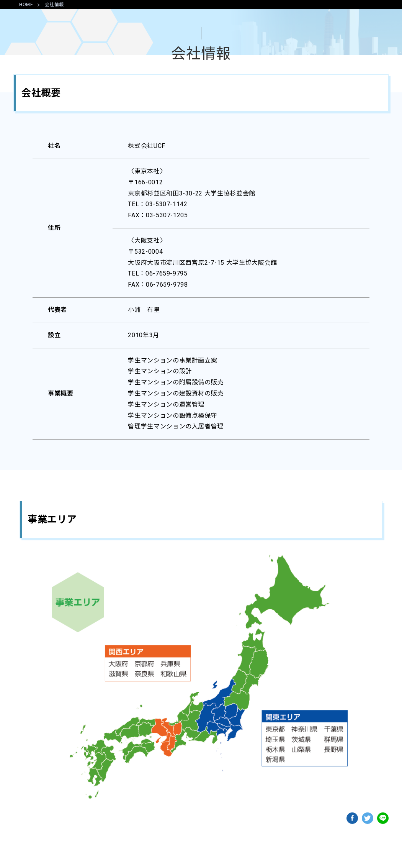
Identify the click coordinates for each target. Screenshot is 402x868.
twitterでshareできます (368, 818)
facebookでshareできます (352, 818)
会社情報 (55, 5)
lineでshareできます (383, 818)
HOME (26, 5)
